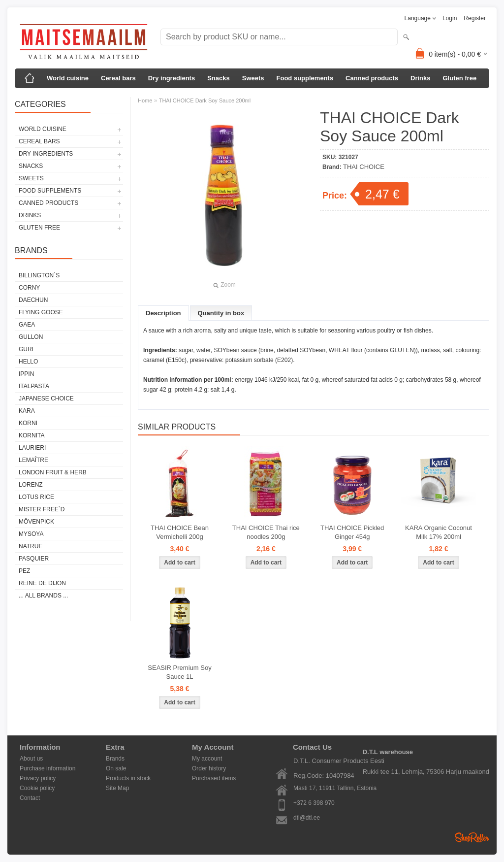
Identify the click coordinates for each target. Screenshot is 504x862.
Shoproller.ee (472, 837)
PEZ (24, 571)
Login (450, 18)
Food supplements (305, 78)
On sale (116, 768)
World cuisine (68, 78)
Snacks (219, 78)
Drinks (420, 78)
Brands (115, 759)
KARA (27, 411)
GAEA (27, 325)
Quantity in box (221, 313)
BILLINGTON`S (39, 275)
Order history (209, 768)
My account (207, 759)
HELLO (28, 362)
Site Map (117, 788)
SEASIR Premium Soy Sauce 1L (179, 672)
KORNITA (31, 435)
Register (475, 18)
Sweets (253, 78)
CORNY (29, 288)
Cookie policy (37, 788)
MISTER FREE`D (42, 509)
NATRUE (31, 546)
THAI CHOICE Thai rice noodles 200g (266, 532)
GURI (26, 349)
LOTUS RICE (36, 497)
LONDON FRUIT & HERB (53, 472)
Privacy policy (38, 778)
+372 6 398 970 (314, 803)
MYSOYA (31, 534)
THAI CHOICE (364, 167)
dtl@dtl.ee (307, 818)
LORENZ (31, 485)
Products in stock (128, 778)
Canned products (372, 78)
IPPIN (26, 374)
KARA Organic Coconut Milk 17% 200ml (439, 532)
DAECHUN (33, 300)
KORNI (28, 423)
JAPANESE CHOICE (46, 398)
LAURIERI (32, 448)
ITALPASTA (34, 386)
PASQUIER (34, 559)
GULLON (31, 337)
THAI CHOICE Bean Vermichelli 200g (180, 532)
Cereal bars (118, 78)
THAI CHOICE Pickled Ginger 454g (352, 532)
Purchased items (214, 778)
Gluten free (459, 78)
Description (163, 313)
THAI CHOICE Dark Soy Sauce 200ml (205, 100)
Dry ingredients (172, 78)
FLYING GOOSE (41, 312)
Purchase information (47, 768)
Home (145, 100)
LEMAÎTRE (33, 460)
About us (31, 759)
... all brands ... (43, 596)
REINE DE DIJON (42, 583)
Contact (30, 798)
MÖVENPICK (36, 522)
